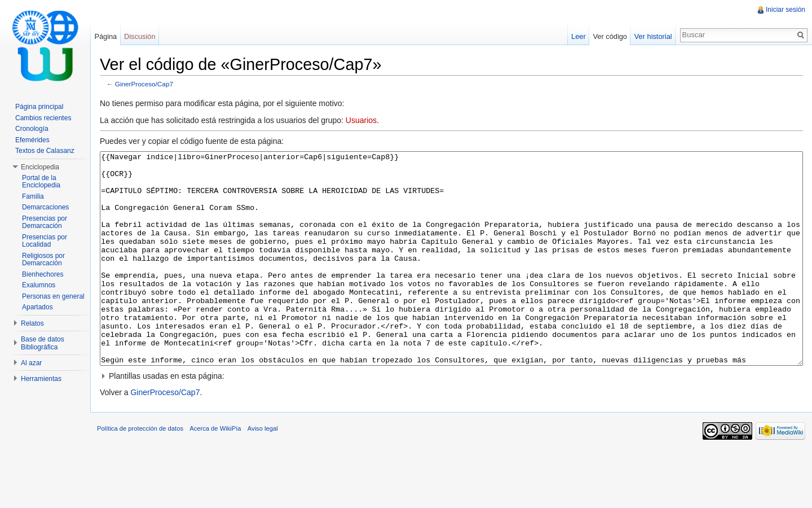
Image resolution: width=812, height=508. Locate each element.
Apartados (37, 307)
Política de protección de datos (154, 482)
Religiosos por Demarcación (43, 260)
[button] (456, 421)
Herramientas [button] (41, 379)
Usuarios (375, 122)
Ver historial (649, 36)
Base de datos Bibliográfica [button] (43, 343)
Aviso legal (276, 482)
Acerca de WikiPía (229, 482)
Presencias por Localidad (45, 241)
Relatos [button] (32, 323)
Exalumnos (39, 285)
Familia (33, 196)
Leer (574, 36)
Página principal (39, 107)
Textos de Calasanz (45, 151)
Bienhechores (43, 274)
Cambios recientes (43, 118)
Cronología (32, 129)
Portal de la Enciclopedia (41, 182)
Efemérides (32, 140)
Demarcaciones (45, 207)
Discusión (149, 36)
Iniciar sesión (783, 10)
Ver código (605, 36)
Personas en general (53, 296)
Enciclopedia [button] (40, 167)
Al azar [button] (31, 363)
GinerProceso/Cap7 (158, 86)
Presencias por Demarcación (45, 222)
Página (114, 36)
